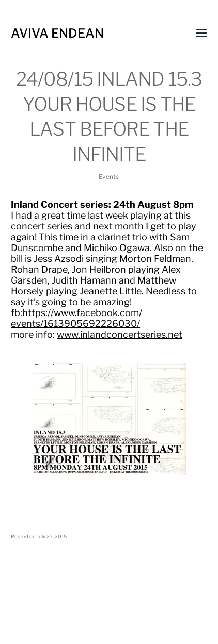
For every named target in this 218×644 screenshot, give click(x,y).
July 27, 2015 (52, 536)
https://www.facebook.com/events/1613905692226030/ (76, 318)
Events (109, 177)
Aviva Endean (57, 33)
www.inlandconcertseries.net (120, 334)
